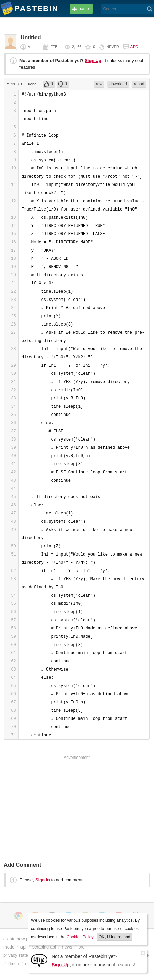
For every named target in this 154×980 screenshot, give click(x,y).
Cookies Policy (80, 937)
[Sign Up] (39, 960)
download (118, 84)
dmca (13, 963)
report (139, 84)
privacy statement (20, 955)
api (23, 947)
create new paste (20, 939)
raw (99, 84)
